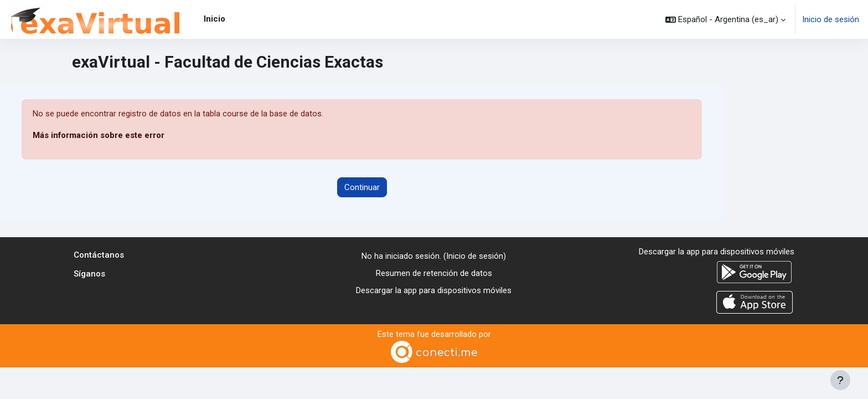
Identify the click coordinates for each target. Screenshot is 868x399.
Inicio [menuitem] (215, 19)
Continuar (362, 187)
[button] (725, 19)
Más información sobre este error (99, 136)
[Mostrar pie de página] (840, 380)
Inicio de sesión (831, 19)
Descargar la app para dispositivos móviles (434, 290)
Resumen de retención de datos (434, 273)
